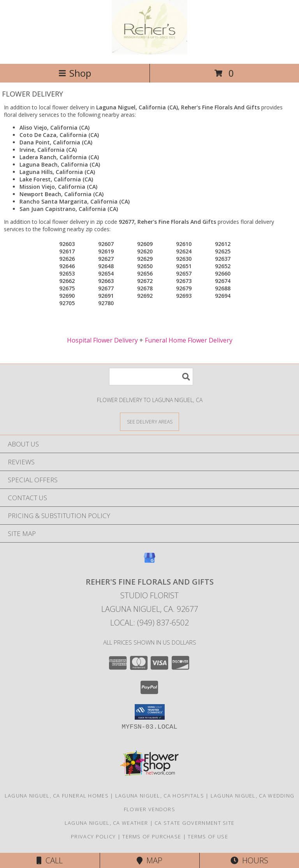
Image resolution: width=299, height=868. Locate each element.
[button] (150, 712)
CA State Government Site (194, 823)
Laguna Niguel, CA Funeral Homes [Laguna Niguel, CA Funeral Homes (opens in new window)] (57, 796)
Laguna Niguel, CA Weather (106, 823)
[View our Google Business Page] (149, 561)
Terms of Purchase (152, 836)
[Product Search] (151, 377)
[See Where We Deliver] (149, 421)
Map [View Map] (149, 860)
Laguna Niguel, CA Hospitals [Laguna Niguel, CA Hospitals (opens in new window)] (160, 796)
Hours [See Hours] (249, 860)
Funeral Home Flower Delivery (189, 340)
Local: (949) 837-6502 (149, 623)
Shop (75, 73)
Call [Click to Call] (50, 860)
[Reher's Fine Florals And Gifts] (149, 52)
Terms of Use (208, 836)
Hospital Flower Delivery (102, 340)
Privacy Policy (93, 836)
